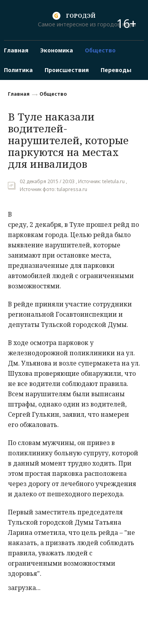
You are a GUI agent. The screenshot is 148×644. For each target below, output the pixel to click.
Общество (53, 94)
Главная (19, 94)
